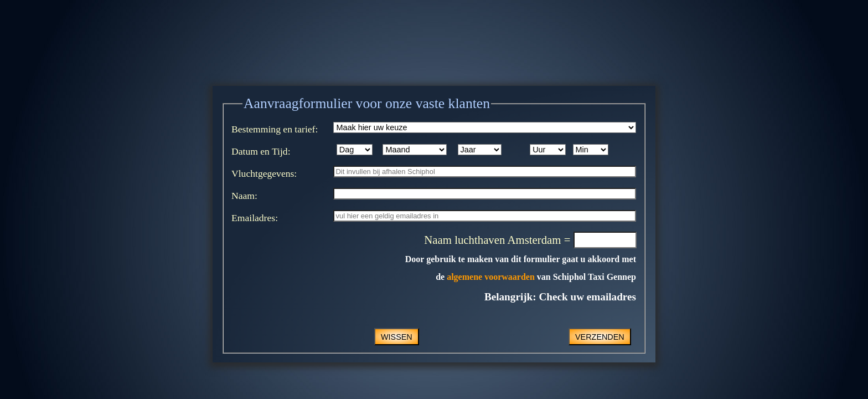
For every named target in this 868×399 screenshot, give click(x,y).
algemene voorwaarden (491, 277)
